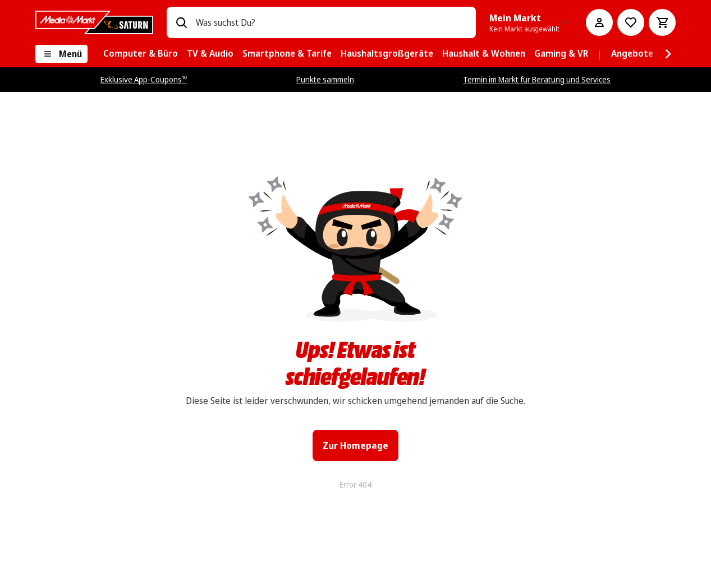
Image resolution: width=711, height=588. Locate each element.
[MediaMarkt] (94, 22)
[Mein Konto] (599, 22)
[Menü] (61, 54)
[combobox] (331, 22)
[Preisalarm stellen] (631, 22)
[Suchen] (181, 22)
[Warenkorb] (662, 22)
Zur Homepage (355, 445)
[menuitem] (141, 54)
